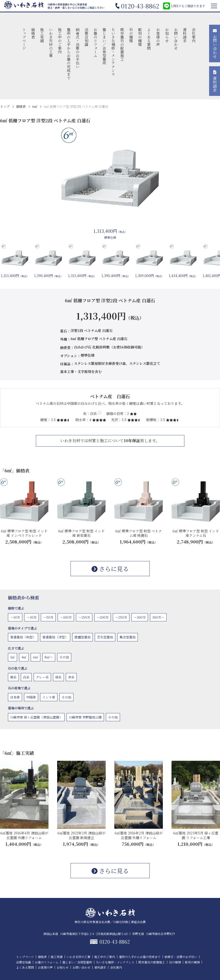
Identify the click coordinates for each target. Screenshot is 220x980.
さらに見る (110, 569)
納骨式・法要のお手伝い (78, 48)
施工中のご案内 (60, 41)
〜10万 (15, 617)
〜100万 (66, 617)
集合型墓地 (128, 637)
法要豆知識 (87, 37)
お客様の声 (158, 37)
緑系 (58, 677)
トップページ (24, 39)
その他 (64, 657)
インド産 (49, 697)
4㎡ (24, 657)
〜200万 (103, 617)
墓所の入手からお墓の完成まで (69, 54)
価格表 (33, 33)
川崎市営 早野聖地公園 (85, 717)
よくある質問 (149, 39)
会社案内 (194, 35)
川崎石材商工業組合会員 (129, 922)
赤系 (71, 677)
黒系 (13, 677)
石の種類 (131, 35)
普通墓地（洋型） (55, 637)
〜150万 (84, 617)
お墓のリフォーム (96, 43)
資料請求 (185, 35)
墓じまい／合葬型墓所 (105, 46)
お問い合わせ (176, 39)
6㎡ (35, 106)
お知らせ (167, 35)
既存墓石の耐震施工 (122, 44)
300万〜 (158, 617)
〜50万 (48, 617)
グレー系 (42, 677)
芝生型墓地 (105, 637)
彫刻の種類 (140, 37)
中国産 (31, 697)
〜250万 (121, 617)
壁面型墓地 (83, 637)
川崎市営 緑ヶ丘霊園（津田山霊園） (36, 717)
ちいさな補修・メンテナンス (113, 52)
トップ (5, 106)
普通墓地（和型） (23, 637)
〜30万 (32, 617)
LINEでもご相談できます (184, 6)
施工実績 (42, 35)
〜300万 (140, 617)
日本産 (15, 697)
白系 (26, 677)
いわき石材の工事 (51, 43)
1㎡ (12, 657)
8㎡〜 (49, 657)
